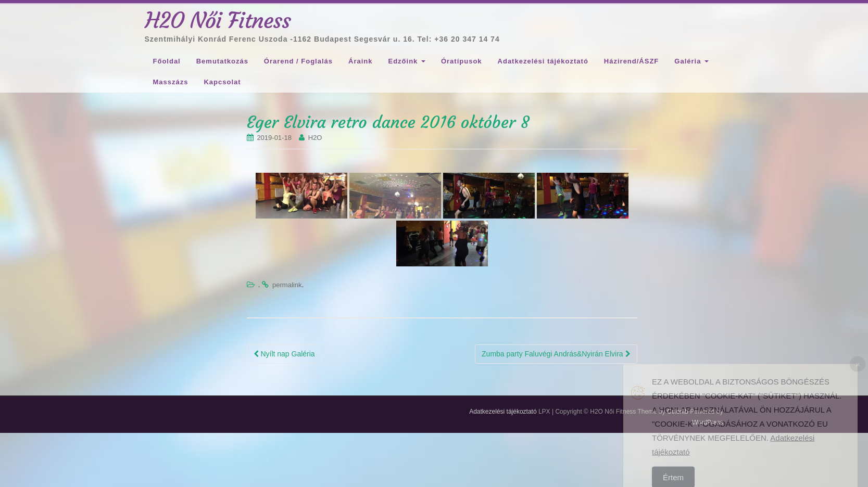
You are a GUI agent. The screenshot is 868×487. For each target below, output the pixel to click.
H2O (315, 138)
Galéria (691, 61)
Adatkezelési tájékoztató (543, 61)
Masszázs (171, 82)
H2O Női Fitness (218, 20)
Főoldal (167, 61)
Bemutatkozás (222, 61)
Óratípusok (462, 61)
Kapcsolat (222, 82)
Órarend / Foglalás (298, 61)
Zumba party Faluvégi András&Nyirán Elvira (556, 354)
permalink (287, 285)
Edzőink (406, 61)
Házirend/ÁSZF (631, 61)
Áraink (360, 61)
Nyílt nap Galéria (284, 354)
